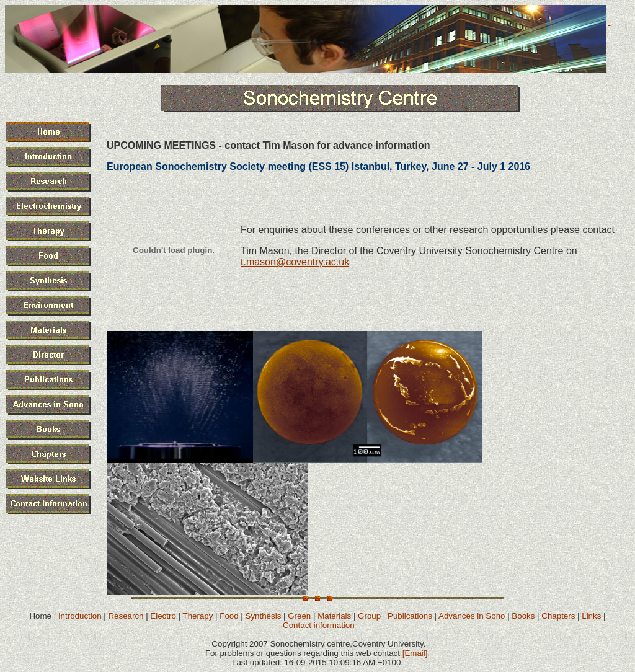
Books (523, 616)
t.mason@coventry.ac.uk (295, 262)
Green (299, 616)
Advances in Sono (472, 616)
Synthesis (264, 616)
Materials (334, 616)
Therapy (198, 616)
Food (229, 616)
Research (126, 616)
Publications (410, 616)
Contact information (319, 625)
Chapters (558, 616)
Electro (163, 616)
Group (369, 616)
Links (591, 616)
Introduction (80, 616)
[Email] (415, 653)
